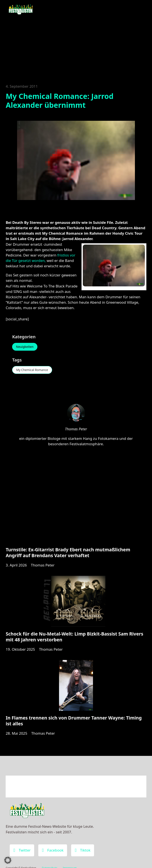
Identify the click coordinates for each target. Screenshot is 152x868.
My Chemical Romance (32, 370)
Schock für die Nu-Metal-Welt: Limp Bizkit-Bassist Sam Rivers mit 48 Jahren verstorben (74, 637)
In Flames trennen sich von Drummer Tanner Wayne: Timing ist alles (74, 721)
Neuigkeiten (25, 347)
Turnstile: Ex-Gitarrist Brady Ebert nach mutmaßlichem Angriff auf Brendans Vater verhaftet (68, 553)
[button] (8, 860)
